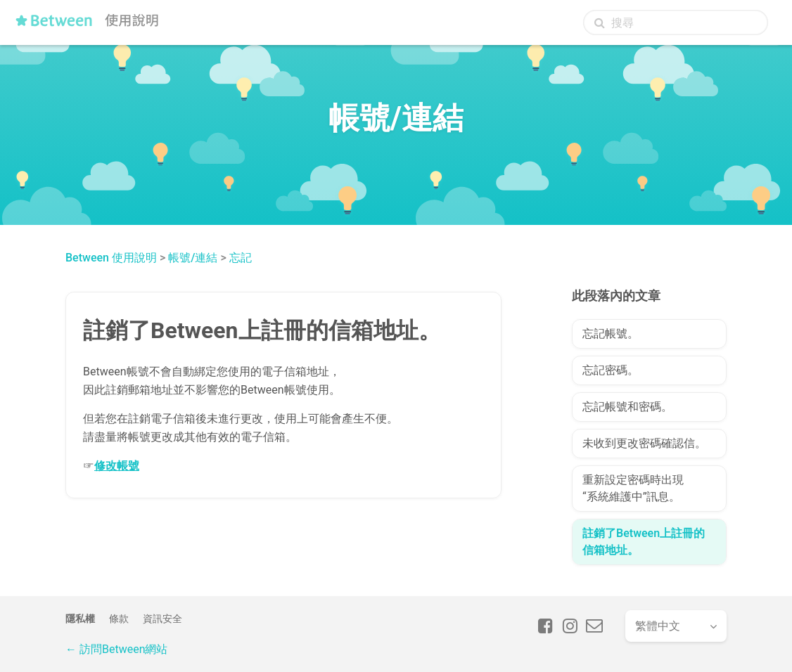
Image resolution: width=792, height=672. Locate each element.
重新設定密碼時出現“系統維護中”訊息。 (633, 488)
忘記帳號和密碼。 (627, 407)
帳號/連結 (193, 258)
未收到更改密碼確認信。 (644, 443)
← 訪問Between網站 (116, 649)
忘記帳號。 (611, 334)
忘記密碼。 (611, 370)
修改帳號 (117, 466)
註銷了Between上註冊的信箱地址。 (644, 542)
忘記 (241, 258)
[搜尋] (676, 22)
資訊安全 (162, 619)
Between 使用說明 (111, 258)
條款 (119, 619)
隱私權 (80, 619)
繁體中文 (658, 626)
